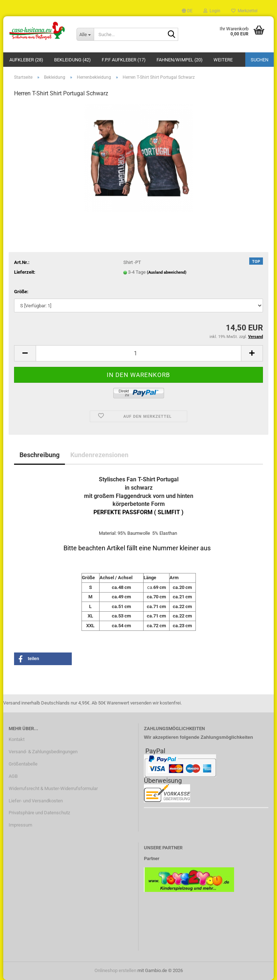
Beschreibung (39, 455)
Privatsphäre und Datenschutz (39, 813)
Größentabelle (23, 764)
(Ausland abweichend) (167, 272)
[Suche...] (85, 34)
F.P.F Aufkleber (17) (124, 60)
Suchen (260, 60)
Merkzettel (244, 11)
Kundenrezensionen (99, 455)
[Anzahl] (138, 353)
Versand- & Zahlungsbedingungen (43, 752)
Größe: (21, 292)
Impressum (20, 825)
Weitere (223, 60)
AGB (13, 776)
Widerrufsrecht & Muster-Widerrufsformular (53, 788)
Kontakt (17, 739)
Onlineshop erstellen (115, 970)
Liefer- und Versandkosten (36, 801)
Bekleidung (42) (72, 60)
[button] (187, 11)
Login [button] (212, 11)
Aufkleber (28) (26, 60)
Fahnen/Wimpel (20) (180, 60)
